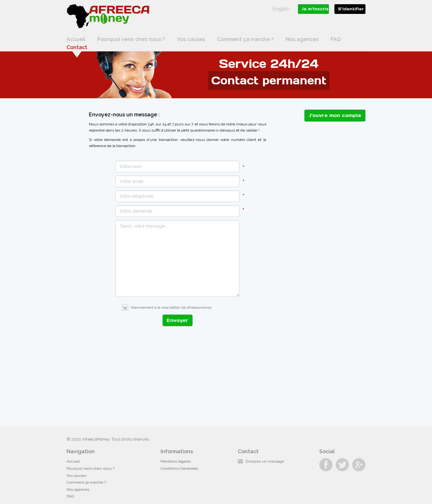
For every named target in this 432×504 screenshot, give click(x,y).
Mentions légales (176, 461)
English (281, 9)
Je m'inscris (315, 9)
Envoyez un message (265, 461)
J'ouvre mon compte (335, 115)
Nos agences (302, 39)
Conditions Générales (179, 468)
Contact (77, 47)
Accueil (76, 39)
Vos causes (191, 39)
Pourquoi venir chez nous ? (131, 39)
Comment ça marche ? (245, 39)
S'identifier (351, 9)
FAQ (336, 39)
